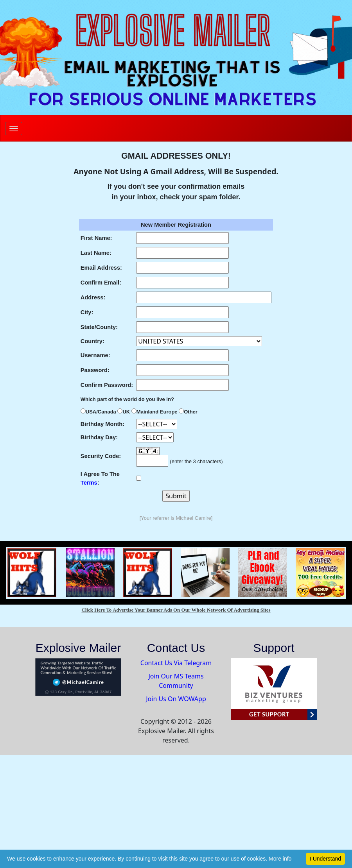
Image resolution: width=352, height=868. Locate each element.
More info (280, 859)
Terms (89, 483)
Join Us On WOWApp (176, 699)
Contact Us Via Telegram (176, 663)
